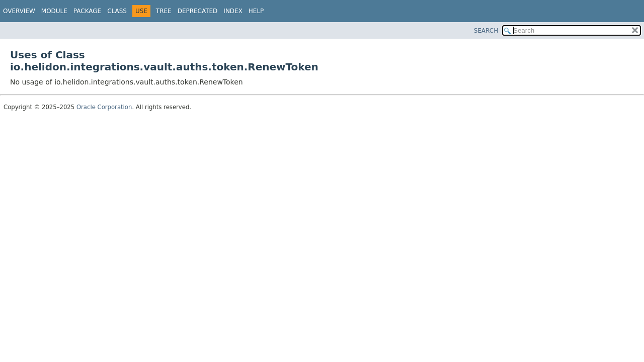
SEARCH (486, 31)
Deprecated (198, 11)
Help (256, 11)
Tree (164, 11)
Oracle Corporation (104, 107)
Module (54, 11)
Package (87, 11)
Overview (19, 11)
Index (233, 11)
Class (117, 11)
